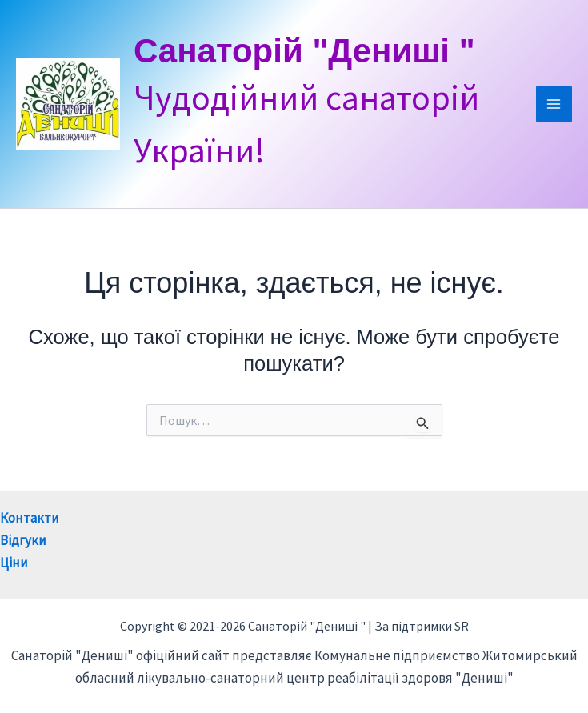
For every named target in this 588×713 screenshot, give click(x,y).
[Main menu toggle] (554, 104)
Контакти (30, 518)
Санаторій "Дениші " (304, 51)
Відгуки (23, 540)
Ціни (14, 563)
